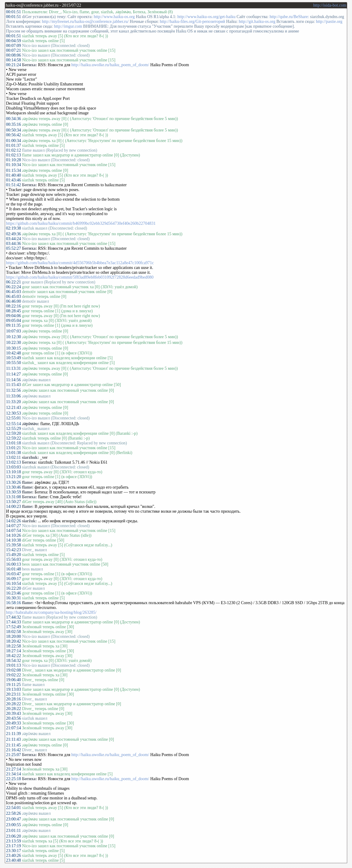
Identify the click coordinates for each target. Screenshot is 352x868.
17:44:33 (14, 622)
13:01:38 (14, 453)
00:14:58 (14, 60)
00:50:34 (14, 130)
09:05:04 (14, 321)
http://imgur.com (68, 26)
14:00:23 (14, 507)
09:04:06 (14, 316)
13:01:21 (14, 448)
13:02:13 (14, 462)
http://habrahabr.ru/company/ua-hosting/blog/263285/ (51, 612)
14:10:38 (14, 540)
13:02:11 (13, 457)
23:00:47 (14, 819)
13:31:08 (14, 497)
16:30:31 (14, 598)
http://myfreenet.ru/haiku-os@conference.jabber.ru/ (85, 22)
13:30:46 (14, 487)
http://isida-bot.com (330, 5)
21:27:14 (14, 769)
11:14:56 (13, 380)
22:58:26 (14, 813)
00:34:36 (14, 119)
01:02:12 (14, 150)
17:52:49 (14, 627)
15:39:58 (14, 545)
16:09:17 (14, 579)
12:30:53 (14, 413)
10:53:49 (14, 358)
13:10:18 (14, 472)
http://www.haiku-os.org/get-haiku (207, 17)
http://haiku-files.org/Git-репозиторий (192, 22)
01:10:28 (14, 160)
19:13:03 (14, 689)
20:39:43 (14, 714)
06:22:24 (14, 287)
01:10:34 (14, 165)
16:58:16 (14, 603)
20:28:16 (14, 699)
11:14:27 (13, 374)
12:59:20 (14, 433)
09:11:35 (13, 325)
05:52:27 (14, 248)
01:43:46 (14, 180)
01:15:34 (14, 170)
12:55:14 (14, 424)
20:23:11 (13, 694)
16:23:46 (14, 593)
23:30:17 (14, 851)
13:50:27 (14, 502)
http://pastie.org (329, 22)
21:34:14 (14, 774)
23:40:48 (14, 860)
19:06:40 (14, 680)
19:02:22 (14, 675)
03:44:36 (14, 244)
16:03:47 (14, 574)
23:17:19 (14, 846)
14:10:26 (14, 535)
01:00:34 (14, 141)
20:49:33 (14, 723)
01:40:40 (14, 175)
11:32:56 (13, 390)
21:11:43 (13, 739)
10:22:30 (14, 343)
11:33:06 (13, 396)
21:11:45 (13, 745)
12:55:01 (14, 418)
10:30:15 (14, 348)
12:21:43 (14, 408)
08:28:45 (14, 311)
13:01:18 (14, 443)
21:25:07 (14, 755)
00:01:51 (14, 12)
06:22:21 (14, 282)
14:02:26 (14, 521)
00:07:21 (14, 50)
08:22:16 (14, 306)
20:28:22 (14, 704)
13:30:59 (14, 492)
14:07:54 (14, 531)
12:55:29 (14, 429)
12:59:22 (14, 438)
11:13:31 (13, 368)
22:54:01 (14, 808)
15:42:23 (14, 550)
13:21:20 (14, 477)
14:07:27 (14, 526)
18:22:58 (14, 646)
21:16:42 (14, 750)
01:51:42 (14, 185)
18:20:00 (14, 636)
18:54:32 (14, 661)
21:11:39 (13, 734)
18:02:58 (14, 632)
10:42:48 (14, 353)
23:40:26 (14, 856)
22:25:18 (14, 779)
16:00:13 (14, 564)
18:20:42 (14, 641)
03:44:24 (14, 239)
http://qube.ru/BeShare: (289, 17)
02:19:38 (14, 228)
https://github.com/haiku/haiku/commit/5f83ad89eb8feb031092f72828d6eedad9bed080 (80, 277)
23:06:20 (14, 836)
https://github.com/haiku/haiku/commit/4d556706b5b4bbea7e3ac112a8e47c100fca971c (80, 263)
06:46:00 (14, 301)
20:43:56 (14, 718)
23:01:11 (13, 831)
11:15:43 (13, 385)
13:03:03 (14, 467)
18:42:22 (14, 656)
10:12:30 (14, 337)
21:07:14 (14, 728)
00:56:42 (14, 135)
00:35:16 (14, 124)
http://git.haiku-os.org (257, 22)
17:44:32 (14, 617)
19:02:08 (14, 670)
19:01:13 (14, 665)
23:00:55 (14, 825)
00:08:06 (14, 55)
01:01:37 (14, 145)
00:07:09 (14, 46)
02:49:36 (14, 234)
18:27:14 (14, 651)
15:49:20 (14, 555)
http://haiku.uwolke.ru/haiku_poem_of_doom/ (110, 65)
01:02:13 (14, 155)
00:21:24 (14, 65)
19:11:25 (13, 685)
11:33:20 (13, 402)
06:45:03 (14, 292)
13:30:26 (14, 482)
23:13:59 (14, 841)
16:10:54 (14, 584)
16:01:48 (14, 569)
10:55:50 (14, 363)
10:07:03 (14, 331)
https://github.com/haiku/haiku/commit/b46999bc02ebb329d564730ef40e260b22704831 (81, 223)
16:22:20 (14, 588)
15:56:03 (14, 559)
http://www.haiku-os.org (114, 17)
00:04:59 (14, 41)
